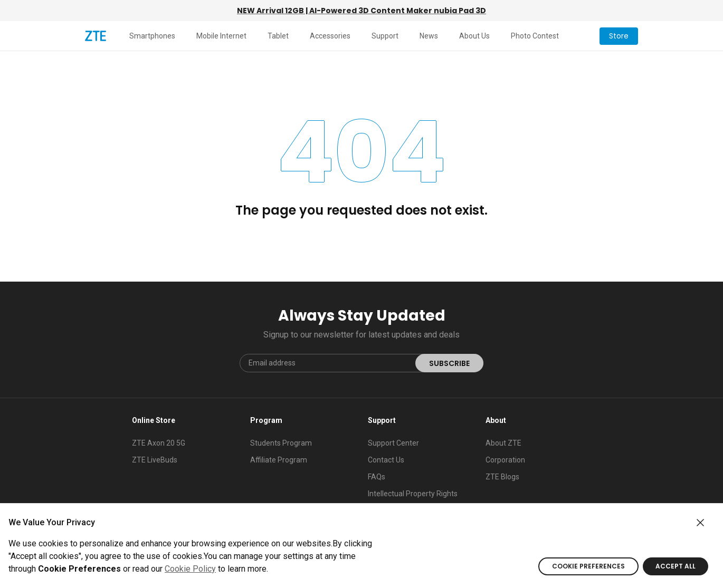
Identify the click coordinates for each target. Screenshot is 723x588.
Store (619, 36)
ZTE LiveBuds (155, 460)
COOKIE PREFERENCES (588, 566)
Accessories (330, 36)
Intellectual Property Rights (413, 494)
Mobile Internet (221, 36)
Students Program (281, 443)
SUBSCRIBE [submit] (449, 363)
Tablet (278, 36)
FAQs (377, 477)
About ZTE (503, 443)
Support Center (393, 443)
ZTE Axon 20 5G (159, 443)
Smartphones (152, 36)
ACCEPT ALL (676, 566)
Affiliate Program (279, 460)
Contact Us (386, 460)
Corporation (505, 460)
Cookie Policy (190, 569)
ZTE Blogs (502, 477)
